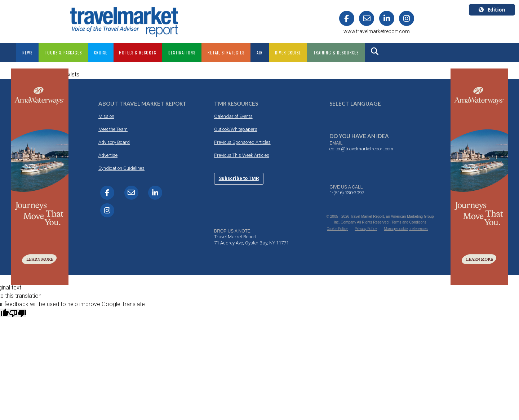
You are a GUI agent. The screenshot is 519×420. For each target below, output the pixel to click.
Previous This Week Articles (242, 155)
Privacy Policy (366, 229)
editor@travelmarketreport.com (361, 149)
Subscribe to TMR (239, 178)
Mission (106, 116)
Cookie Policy (337, 229)
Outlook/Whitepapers (236, 129)
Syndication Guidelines (121, 168)
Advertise (108, 155)
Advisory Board (114, 142)
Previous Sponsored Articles (242, 142)
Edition (492, 10)
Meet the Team (113, 129)
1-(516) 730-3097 (347, 193)
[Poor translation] (18, 313)
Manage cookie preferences (406, 229)
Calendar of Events (233, 116)
